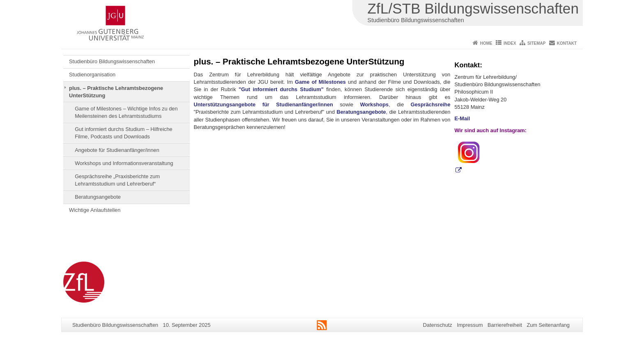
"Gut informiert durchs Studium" (281, 89)
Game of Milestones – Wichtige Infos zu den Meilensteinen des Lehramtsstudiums (126, 112)
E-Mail (462, 118)
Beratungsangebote (98, 197)
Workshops (374, 104)
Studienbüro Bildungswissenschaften (112, 61)
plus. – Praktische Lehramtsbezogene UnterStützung (116, 92)
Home (486, 43)
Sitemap (536, 43)
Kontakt (567, 43)
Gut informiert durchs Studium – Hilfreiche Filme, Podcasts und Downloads (124, 133)
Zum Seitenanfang (548, 325)
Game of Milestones (320, 82)
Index (510, 43)
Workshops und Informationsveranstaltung (124, 163)
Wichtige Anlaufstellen (95, 210)
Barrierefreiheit (505, 325)
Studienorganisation (92, 75)
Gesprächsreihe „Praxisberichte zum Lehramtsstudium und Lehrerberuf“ (117, 180)
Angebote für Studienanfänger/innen (117, 150)
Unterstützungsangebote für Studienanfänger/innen (263, 104)
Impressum (470, 325)
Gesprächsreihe (431, 104)
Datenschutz (438, 325)
